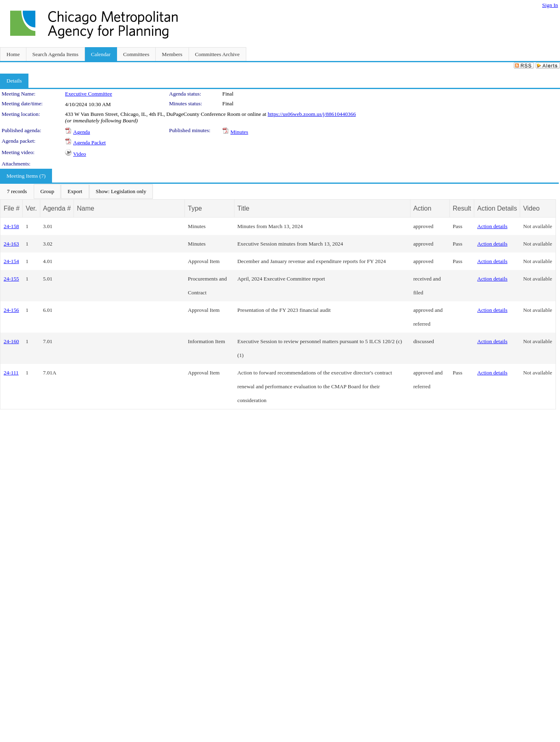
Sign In (550, 5)
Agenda (81, 132)
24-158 (11, 226)
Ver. (31, 208)
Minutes (239, 132)
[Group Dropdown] (47, 191)
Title (243, 208)
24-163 (11, 244)
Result (462, 208)
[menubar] (77, 191)
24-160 (11, 341)
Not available (537, 226)
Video (80, 154)
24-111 (11, 373)
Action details (492, 226)
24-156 (11, 310)
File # (12, 208)
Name (86, 208)
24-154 (11, 261)
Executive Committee (89, 94)
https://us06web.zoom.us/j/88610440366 (312, 114)
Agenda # (57, 208)
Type (195, 208)
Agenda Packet (89, 143)
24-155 (11, 279)
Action (422, 208)
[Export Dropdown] (75, 191)
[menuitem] (17, 191)
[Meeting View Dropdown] (121, 191)
